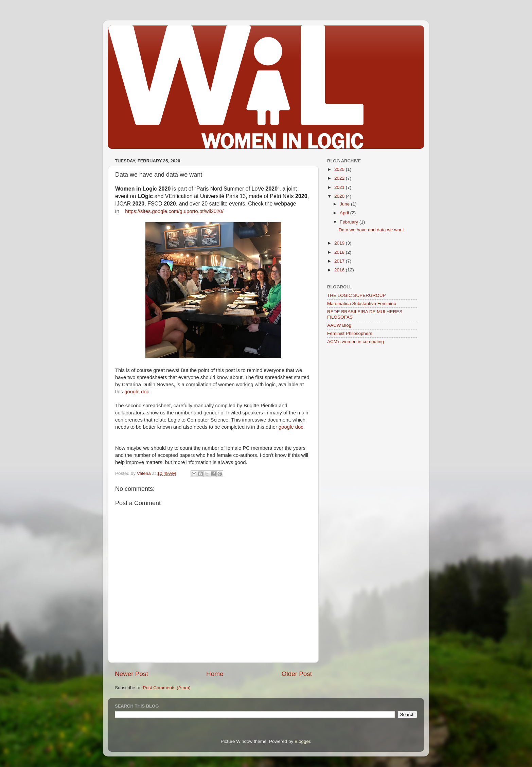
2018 (340, 252)
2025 (340, 169)
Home (215, 674)
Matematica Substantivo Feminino (362, 304)
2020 (340, 196)
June (345, 204)
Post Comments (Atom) (167, 688)
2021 (340, 187)
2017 (340, 261)
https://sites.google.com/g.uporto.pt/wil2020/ (174, 211)
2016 (340, 270)
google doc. (292, 427)
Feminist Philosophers (350, 333)
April (345, 213)
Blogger (302, 741)
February (350, 222)
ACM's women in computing (356, 342)
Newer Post (131, 674)
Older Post (297, 674)
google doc (137, 392)
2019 (340, 243)
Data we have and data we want (371, 230)
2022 (340, 178)
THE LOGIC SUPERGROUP (357, 295)
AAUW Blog (339, 325)
